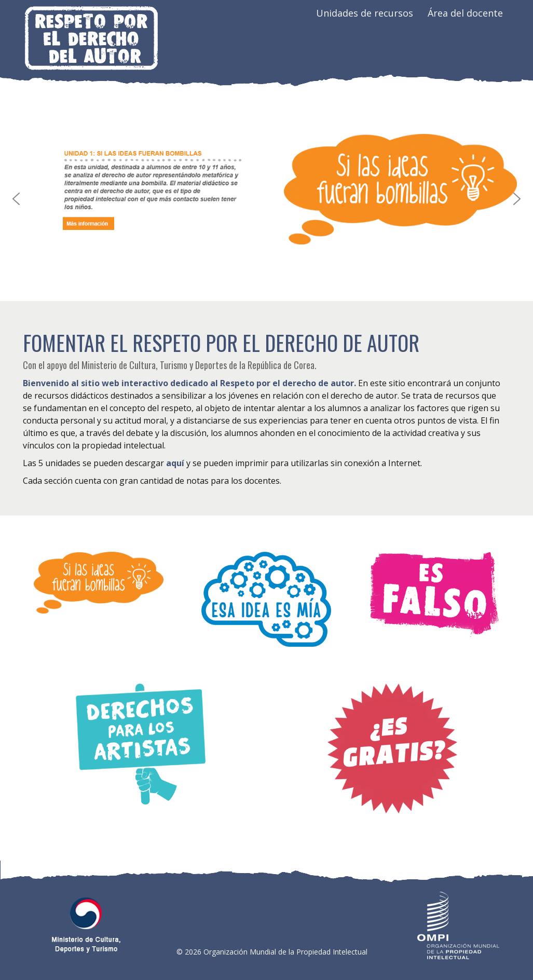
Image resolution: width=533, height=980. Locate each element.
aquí (175, 463)
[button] (16, 199)
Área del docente (465, 13)
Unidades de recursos (365, 13)
